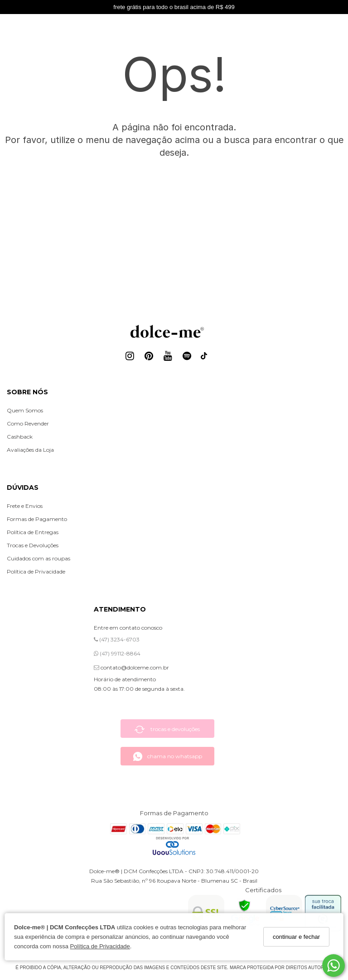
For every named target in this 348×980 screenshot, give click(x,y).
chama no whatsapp (167, 756)
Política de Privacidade (100, 946)
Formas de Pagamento (37, 519)
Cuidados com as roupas (39, 558)
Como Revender (28, 423)
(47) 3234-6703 (117, 639)
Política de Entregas (33, 532)
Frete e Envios (25, 506)
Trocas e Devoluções (33, 545)
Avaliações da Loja (30, 450)
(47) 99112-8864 (117, 653)
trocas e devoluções (167, 729)
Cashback (20, 437)
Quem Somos (25, 410)
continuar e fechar (296, 937)
